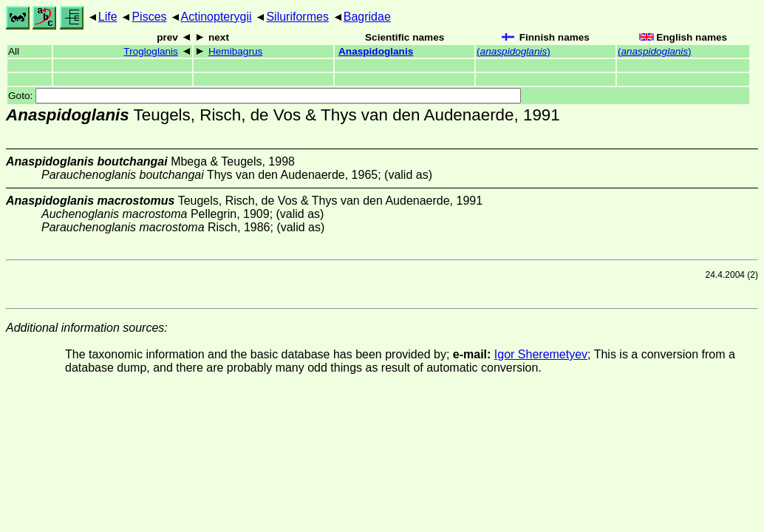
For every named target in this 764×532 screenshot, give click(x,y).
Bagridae (367, 17)
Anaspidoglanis (376, 51)
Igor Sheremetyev (541, 354)
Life (108, 17)
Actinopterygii (216, 17)
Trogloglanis (151, 51)
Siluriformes (297, 17)
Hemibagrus (235, 51)
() (514, 51)
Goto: (265, 96)
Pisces (149, 17)
